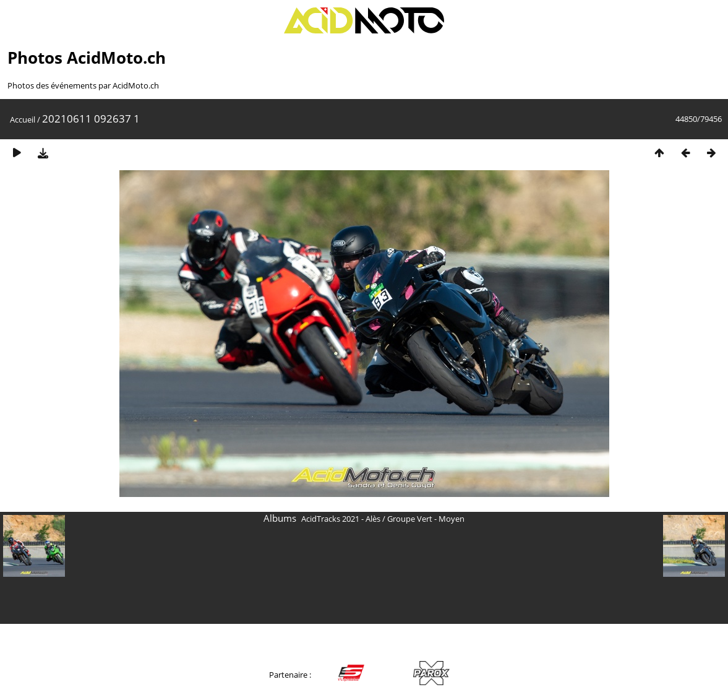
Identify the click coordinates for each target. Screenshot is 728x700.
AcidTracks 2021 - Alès (341, 519)
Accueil (23, 119)
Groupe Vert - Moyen (426, 519)
